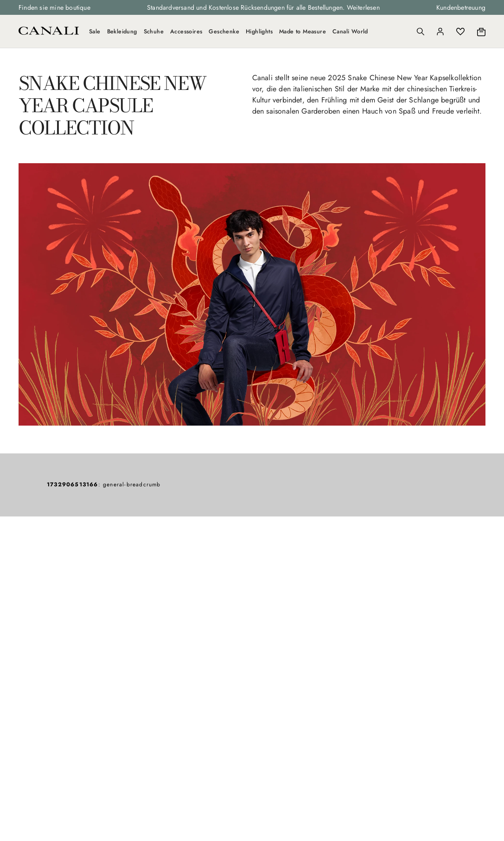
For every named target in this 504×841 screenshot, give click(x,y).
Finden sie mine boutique (54, 7)
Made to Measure (303, 32)
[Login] (440, 32)
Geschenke (224, 32)
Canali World (350, 32)
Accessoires (186, 32)
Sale (95, 32)
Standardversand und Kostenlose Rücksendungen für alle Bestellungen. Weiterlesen (263, 7)
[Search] (421, 32)
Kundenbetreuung (461, 7)
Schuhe (154, 32)
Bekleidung (122, 32)
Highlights (259, 32)
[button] (421, 32)
